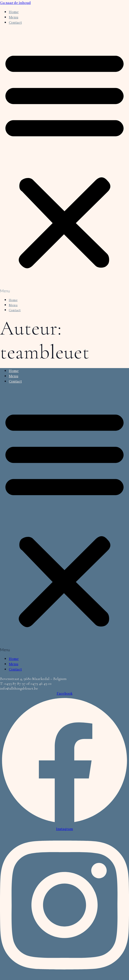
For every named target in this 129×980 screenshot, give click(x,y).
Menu (14, 17)
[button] (64, 161)
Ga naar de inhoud (15, 3)
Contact (15, 23)
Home (14, 12)
